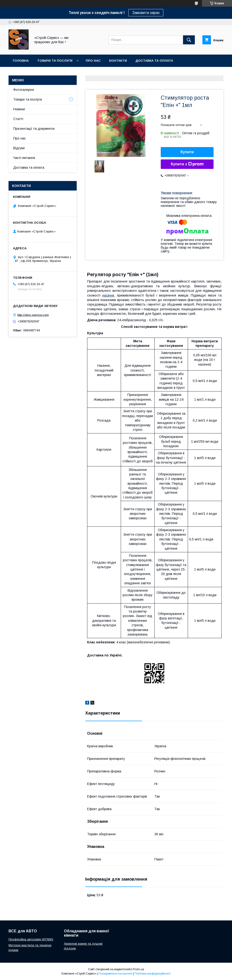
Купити (187, 152)
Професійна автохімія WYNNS (31, 939)
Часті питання (24, 158)
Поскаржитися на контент (115, 974)
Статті (18, 119)
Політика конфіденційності (152, 974)
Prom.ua (138, 969)
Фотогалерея (24, 90)
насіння (108, 295)
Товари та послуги (55, 61)
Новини (19, 109)
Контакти (118, 61)
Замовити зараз (146, 13)
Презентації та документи (34, 129)
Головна (21, 61)
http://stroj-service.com (33, 315)
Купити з (187, 164)
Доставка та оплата (154, 61)
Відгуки (19, 148)
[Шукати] (189, 40)
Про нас (93, 61)
